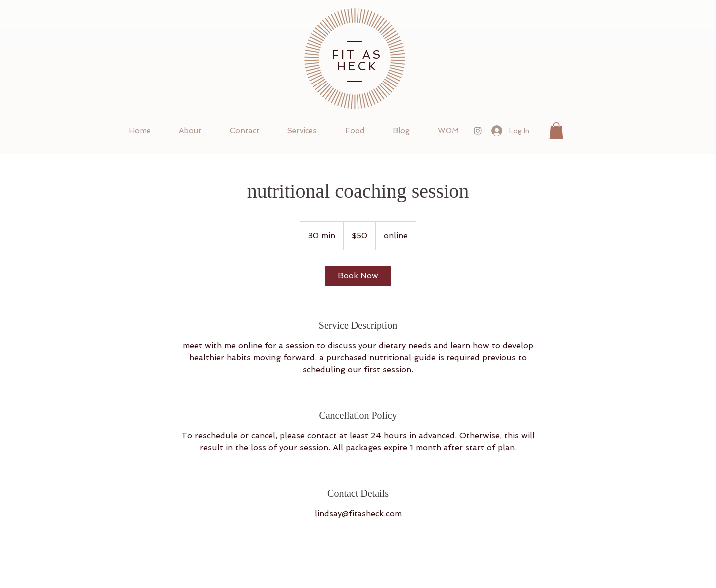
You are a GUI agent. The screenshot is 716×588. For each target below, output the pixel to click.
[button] (556, 130)
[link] (358, 276)
